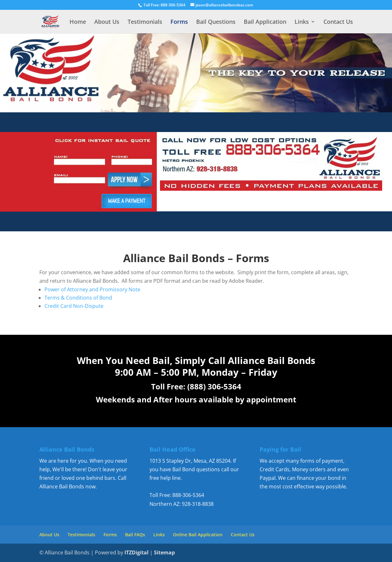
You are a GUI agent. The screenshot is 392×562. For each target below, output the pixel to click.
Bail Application (265, 22)
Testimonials (145, 22)
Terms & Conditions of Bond (78, 298)
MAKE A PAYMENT (127, 201)
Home (78, 22)
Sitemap (164, 552)
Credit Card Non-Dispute (74, 306)
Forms (179, 22)
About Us (107, 22)
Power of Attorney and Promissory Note (92, 289)
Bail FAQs (135, 535)
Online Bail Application (198, 535)
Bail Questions (216, 22)
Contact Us (338, 22)
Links (302, 22)
